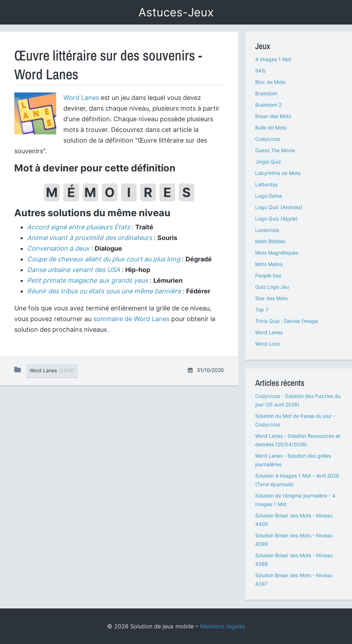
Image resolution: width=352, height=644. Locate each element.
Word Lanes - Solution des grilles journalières (293, 460)
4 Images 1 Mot (273, 59)
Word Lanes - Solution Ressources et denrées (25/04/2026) (298, 440)
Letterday (267, 184)
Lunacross (267, 230)
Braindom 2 (268, 105)
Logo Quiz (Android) (279, 207)
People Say (268, 275)
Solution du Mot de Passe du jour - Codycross (295, 420)
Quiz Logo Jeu (272, 287)
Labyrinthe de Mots (278, 173)
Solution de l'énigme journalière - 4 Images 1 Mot (295, 500)
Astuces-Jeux (176, 12)
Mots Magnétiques (277, 253)
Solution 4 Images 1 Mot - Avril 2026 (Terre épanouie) (297, 480)
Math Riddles (270, 241)
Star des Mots (271, 298)
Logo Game (269, 196)
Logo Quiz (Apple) (276, 219)
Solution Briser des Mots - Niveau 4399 (294, 540)
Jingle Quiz (268, 162)
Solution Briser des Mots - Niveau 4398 (294, 560)
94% (260, 71)
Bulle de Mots (271, 127)
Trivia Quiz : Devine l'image (287, 321)
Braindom (266, 93)
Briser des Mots (273, 116)
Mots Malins (269, 264)
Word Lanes (81, 98)
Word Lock (268, 344)
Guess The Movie (275, 150)
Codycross (268, 139)
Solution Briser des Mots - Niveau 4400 (294, 520)
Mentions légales (223, 626)
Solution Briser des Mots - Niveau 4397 (294, 579)
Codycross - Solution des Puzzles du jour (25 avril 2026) (298, 400)
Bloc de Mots (270, 82)
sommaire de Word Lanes (131, 319)
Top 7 (262, 310)
